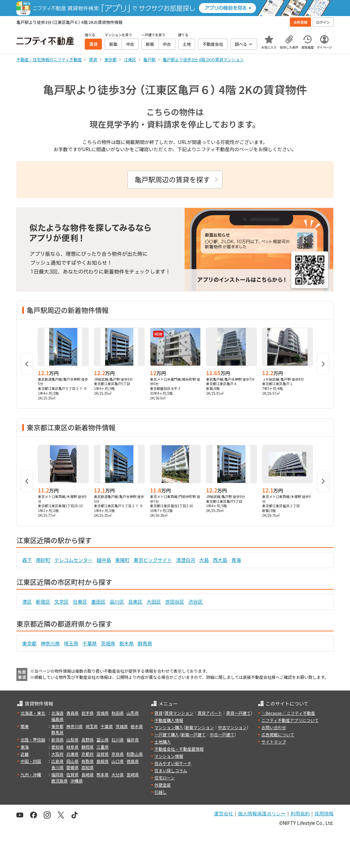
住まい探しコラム (171, 770)
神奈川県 (50, 643)
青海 (236, 560)
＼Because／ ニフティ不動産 (288, 713)
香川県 (57, 767)
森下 (27, 560)
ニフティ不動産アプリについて (290, 720)
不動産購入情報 (169, 720)
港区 (27, 602)
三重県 (103, 747)
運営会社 (224, 814)
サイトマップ (274, 742)
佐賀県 (72, 774)
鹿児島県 (59, 781)
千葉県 (90, 643)
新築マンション (200, 727)
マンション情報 (169, 756)
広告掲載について (278, 734)
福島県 (57, 719)
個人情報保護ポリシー (262, 814)
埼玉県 (71, 643)
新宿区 (43, 602)
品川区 (117, 602)
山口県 (118, 761)
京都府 (87, 754)
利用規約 (300, 814)
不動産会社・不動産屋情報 (179, 749)
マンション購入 (169, 727)
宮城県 (103, 713)
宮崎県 (133, 774)
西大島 (220, 560)
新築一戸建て (193, 734)
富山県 (103, 740)
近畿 (25, 754)
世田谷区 (175, 602)
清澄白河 (186, 560)
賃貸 (159, 713)
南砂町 (43, 560)
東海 (25, 747)
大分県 (118, 774)
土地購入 (163, 742)
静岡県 (87, 747)
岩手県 (87, 713)
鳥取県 (87, 761)
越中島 (104, 560)
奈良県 (118, 754)
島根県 (103, 761)
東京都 (29, 643)
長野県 (87, 740)
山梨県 (72, 740)
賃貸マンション (179, 713)
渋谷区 (196, 602)
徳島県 (133, 761)
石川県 (118, 740)
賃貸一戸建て (238, 713)
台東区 (80, 602)
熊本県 (103, 774)
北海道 (57, 713)
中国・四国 (31, 761)
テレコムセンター (73, 560)
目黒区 (135, 602)
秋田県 (118, 713)
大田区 (154, 602)
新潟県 (57, 740)
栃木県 (126, 643)
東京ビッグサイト (153, 560)
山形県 (133, 713)
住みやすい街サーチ (173, 763)
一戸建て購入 (167, 734)
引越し (161, 792)
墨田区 (98, 602)
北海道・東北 (33, 713)
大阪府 (57, 754)
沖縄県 (77, 781)
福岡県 (57, 774)
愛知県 (57, 747)
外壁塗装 (163, 785)
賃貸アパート (210, 713)
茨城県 (108, 643)
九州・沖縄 (31, 774)
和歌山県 (135, 754)
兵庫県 (72, 754)
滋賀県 (103, 754)
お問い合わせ (274, 727)
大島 (204, 560)
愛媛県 (72, 767)
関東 (25, 726)
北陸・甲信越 (33, 740)
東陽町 (122, 560)
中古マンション (232, 727)
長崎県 (87, 774)
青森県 (72, 713)
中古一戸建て (222, 734)
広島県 (57, 761)
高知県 (87, 767)
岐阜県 (72, 747)
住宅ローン (165, 778)
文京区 (62, 602)
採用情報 (324, 814)
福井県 (133, 740)
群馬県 (145, 643)
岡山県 (72, 761)
